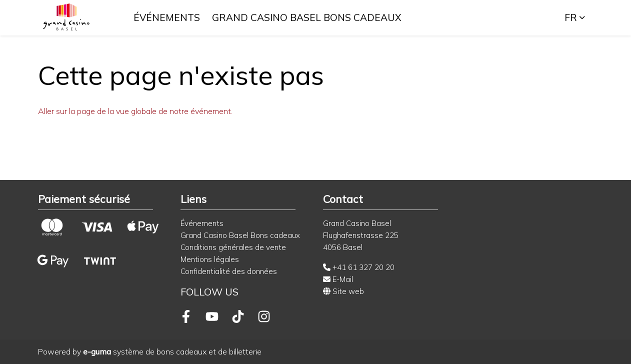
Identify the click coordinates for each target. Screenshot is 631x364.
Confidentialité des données (229, 271)
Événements (167, 17)
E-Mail (338, 279)
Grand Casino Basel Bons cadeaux (307, 17)
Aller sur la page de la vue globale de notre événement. (135, 111)
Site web (343, 291)
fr (571, 17)
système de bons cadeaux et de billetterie (172, 351)
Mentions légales (210, 259)
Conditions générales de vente (233, 247)
